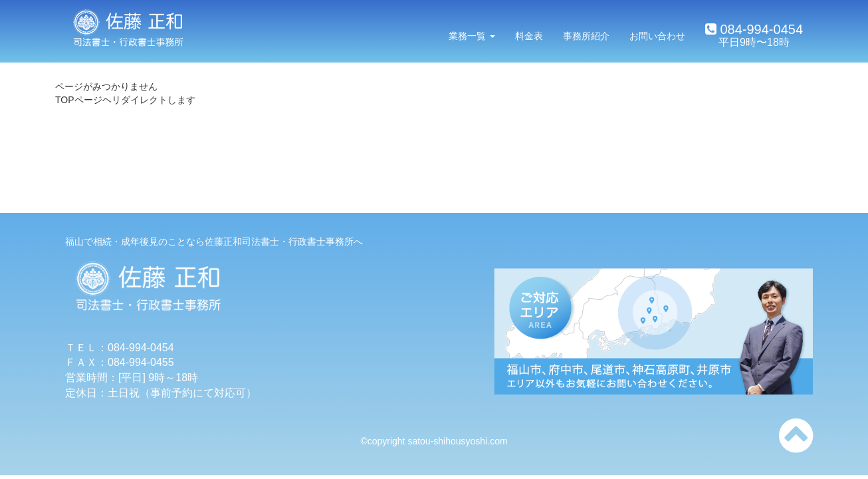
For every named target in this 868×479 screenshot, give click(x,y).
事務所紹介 (586, 36)
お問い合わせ (657, 36)
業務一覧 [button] (472, 36)
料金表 (529, 36)
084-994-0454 (760, 29)
